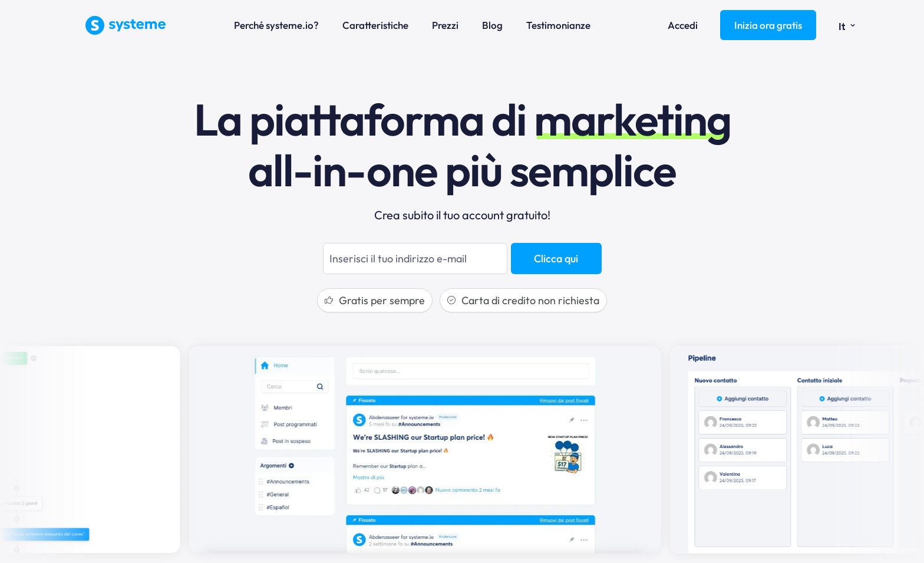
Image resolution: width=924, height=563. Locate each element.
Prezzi (445, 25)
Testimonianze (558, 25)
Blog (492, 25)
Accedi (683, 25)
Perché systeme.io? (276, 25)
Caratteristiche (375, 25)
